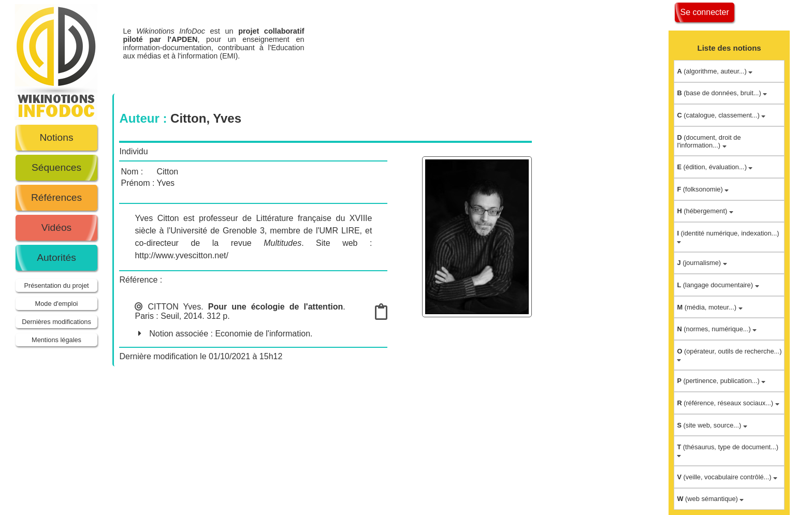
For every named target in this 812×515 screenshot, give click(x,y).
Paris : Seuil (157, 316)
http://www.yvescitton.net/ (182, 255)
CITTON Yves (175, 307)
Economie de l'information (263, 334)
